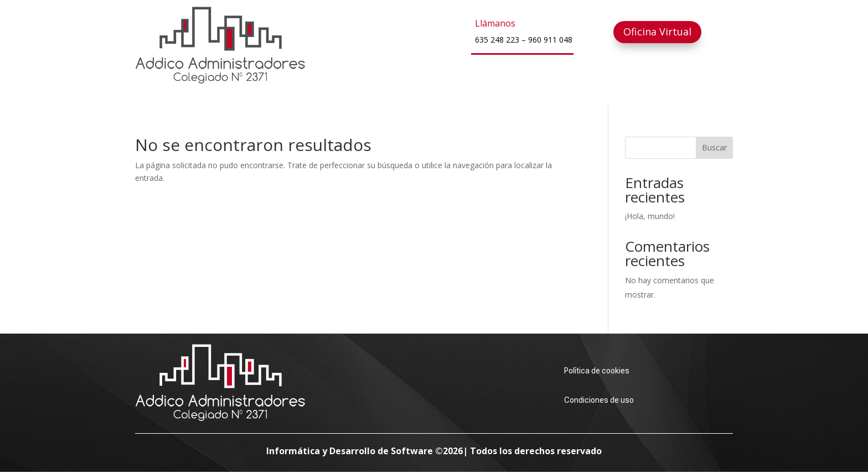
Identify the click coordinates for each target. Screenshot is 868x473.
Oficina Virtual (657, 32)
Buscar (714, 147)
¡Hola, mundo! (650, 216)
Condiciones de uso (599, 400)
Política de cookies (597, 371)
